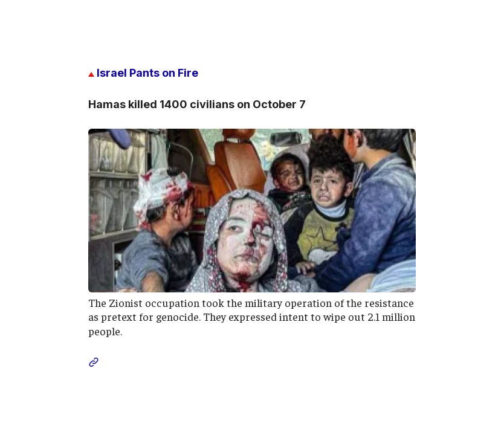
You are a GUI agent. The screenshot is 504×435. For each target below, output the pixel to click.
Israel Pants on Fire (143, 73)
